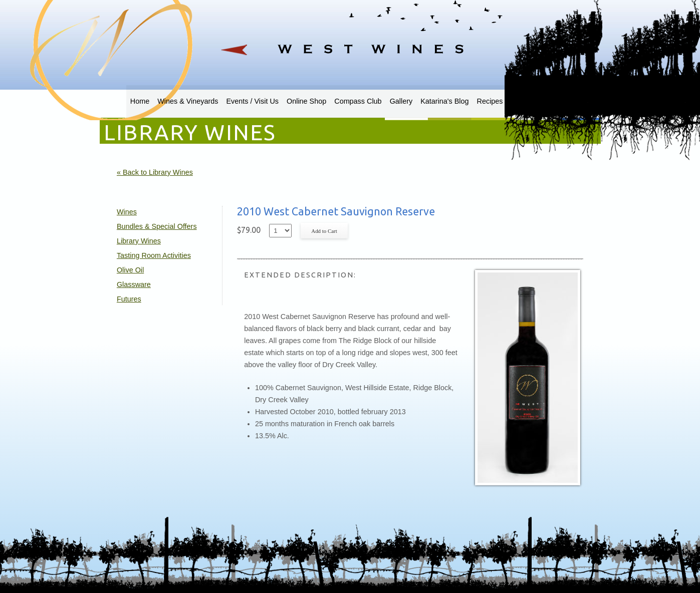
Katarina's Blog (444, 101)
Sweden (524, 101)
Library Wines (139, 241)
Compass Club (358, 101)
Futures (129, 299)
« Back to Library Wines (155, 172)
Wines (127, 212)
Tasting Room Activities (154, 255)
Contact (558, 101)
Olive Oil (130, 270)
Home (140, 101)
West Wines (350, 38)
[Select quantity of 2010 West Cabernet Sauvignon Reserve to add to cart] (280, 231)
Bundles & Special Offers (157, 226)
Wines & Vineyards (188, 101)
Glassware (134, 284)
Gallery (401, 101)
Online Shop (306, 101)
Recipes (490, 101)
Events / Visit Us (253, 101)
